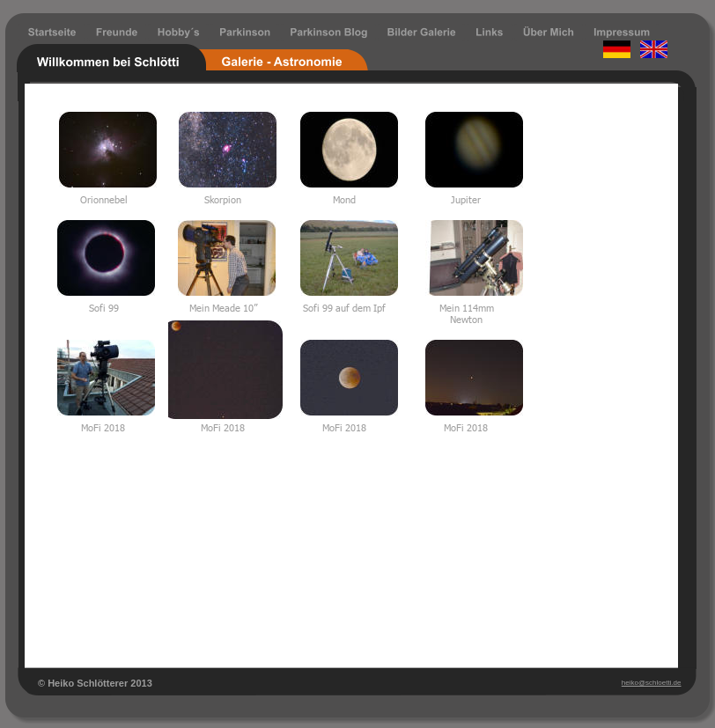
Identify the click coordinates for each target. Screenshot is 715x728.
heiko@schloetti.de (652, 683)
